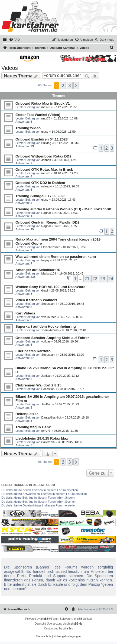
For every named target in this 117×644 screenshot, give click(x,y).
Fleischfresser (50, 247)
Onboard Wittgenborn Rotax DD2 (43, 156)
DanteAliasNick (51, 417)
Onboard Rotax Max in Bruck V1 (43, 103)
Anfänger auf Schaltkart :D (38, 270)
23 (103, 279)
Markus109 (48, 273)
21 (87, 279)
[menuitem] (14, 40)
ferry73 (46, 431)
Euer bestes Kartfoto (33, 351)
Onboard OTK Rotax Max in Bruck (44, 169)
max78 (46, 107)
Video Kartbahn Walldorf (36, 300)
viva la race (49, 317)
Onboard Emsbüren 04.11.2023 (42, 139)
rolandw (46, 186)
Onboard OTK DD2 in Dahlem (40, 183)
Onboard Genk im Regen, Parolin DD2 (48, 222)
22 (95, 279)
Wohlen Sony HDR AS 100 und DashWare (50, 287)
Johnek (46, 160)
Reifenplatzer (27, 414)
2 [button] (63, 85)
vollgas (46, 341)
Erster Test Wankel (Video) (38, 115)
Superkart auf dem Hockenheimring (46, 326)
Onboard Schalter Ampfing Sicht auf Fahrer (52, 338)
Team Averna (50, 330)
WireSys (68, 628)
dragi (44, 290)
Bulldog (46, 143)
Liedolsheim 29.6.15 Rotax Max (42, 438)
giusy (45, 132)
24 (111, 279)
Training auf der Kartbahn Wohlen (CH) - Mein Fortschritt (63, 209)
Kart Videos (25, 313)
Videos (10, 68)
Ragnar (46, 213)
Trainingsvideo (28, 128)
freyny (45, 260)
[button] (76, 85)
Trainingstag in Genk (33, 427)
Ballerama (48, 442)
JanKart (46, 376)
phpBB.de (76, 624)
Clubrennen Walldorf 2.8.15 (38, 385)
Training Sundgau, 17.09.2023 (40, 196)
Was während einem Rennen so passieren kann (56, 257)
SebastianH (49, 304)
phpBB (44, 619)
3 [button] (70, 85)
